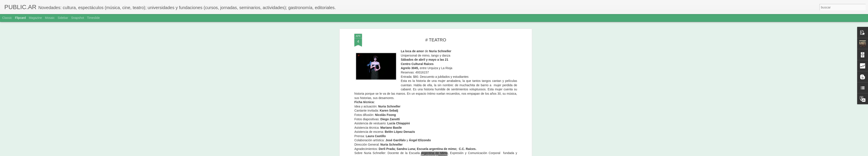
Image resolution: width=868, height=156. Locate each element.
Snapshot (78, 18)
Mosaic (50, 18)
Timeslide (93, 18)
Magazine (35, 18)
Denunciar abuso (465, 154)
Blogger (451, 154)
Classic (7, 18)
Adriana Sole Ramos (455, 53)
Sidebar (63, 18)
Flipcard (20, 18)
